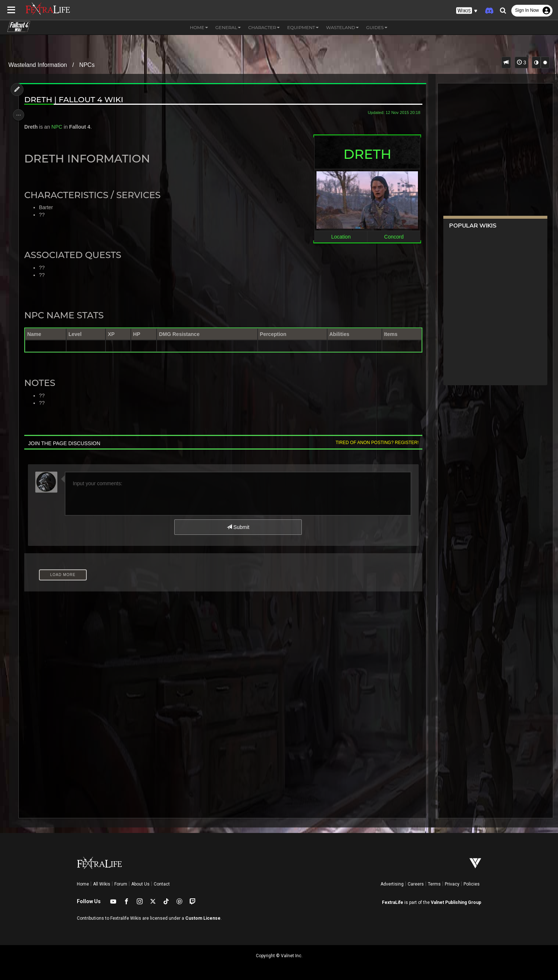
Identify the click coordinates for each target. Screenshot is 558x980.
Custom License (203, 918)
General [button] (228, 27)
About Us (140, 884)
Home (83, 884)
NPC (60, 127)
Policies (472, 884)
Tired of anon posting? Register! (373, 443)
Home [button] (199, 27)
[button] (467, 11)
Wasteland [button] (342, 27)
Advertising (392, 884)
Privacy (452, 884)
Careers (416, 884)
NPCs (87, 65)
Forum (121, 884)
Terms (434, 884)
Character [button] (264, 27)
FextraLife (393, 902)
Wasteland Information (38, 65)
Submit (238, 527)
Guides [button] (377, 27)
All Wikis (102, 884)
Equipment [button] (303, 27)
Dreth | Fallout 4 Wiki (77, 99)
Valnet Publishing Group (456, 902)
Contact (162, 884)
